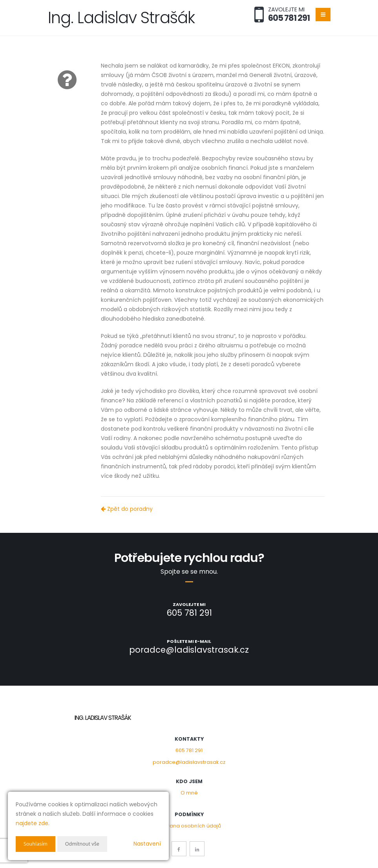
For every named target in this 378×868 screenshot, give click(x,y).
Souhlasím (37, 844)
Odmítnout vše (87, 844)
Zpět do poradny (127, 509)
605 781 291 (189, 750)
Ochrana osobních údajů (189, 826)
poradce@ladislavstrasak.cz (189, 762)
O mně (189, 793)
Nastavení (147, 844)
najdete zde (32, 823)
